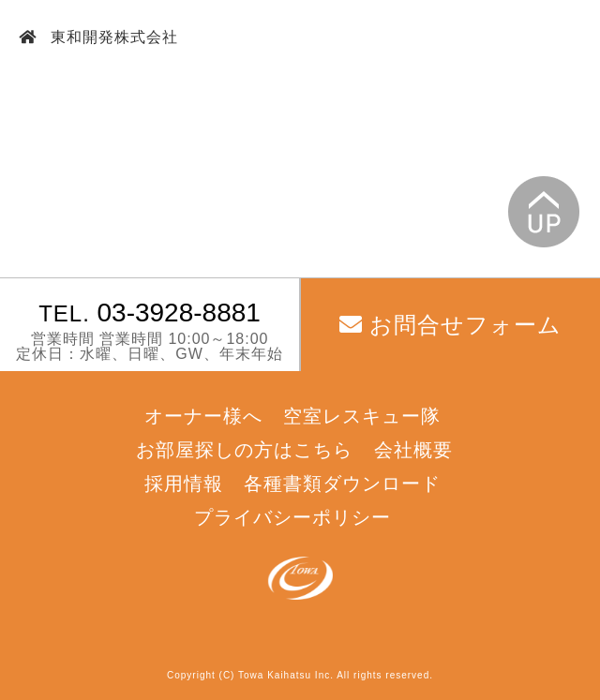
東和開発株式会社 (112, 37)
